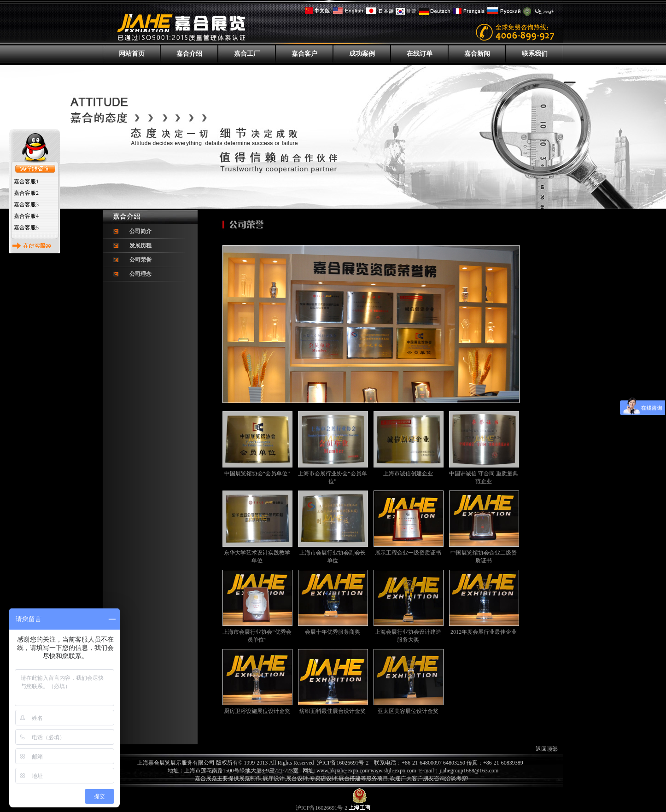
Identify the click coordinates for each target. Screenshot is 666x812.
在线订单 (420, 54)
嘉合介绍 (189, 54)
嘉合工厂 (247, 54)
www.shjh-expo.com (394, 771)
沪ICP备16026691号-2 (343, 763)
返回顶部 (547, 749)
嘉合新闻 (477, 54)
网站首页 (132, 54)
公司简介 (140, 231)
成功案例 (362, 54)
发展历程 (140, 245)
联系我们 (535, 54)
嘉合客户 (304, 54)
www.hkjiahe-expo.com (343, 771)
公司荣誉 (140, 260)
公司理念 (140, 274)
